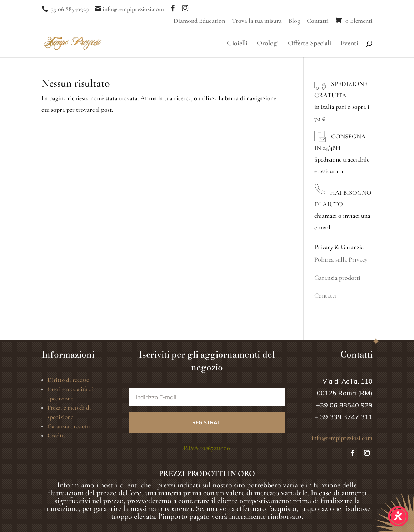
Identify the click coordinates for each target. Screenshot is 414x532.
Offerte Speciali (310, 44)
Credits (57, 435)
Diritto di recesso (68, 380)
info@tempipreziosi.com (342, 438)
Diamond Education (199, 21)
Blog (294, 21)
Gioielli (237, 44)
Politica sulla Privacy (341, 259)
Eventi (349, 44)
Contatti (318, 21)
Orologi (268, 44)
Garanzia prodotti (337, 278)
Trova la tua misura (257, 21)
